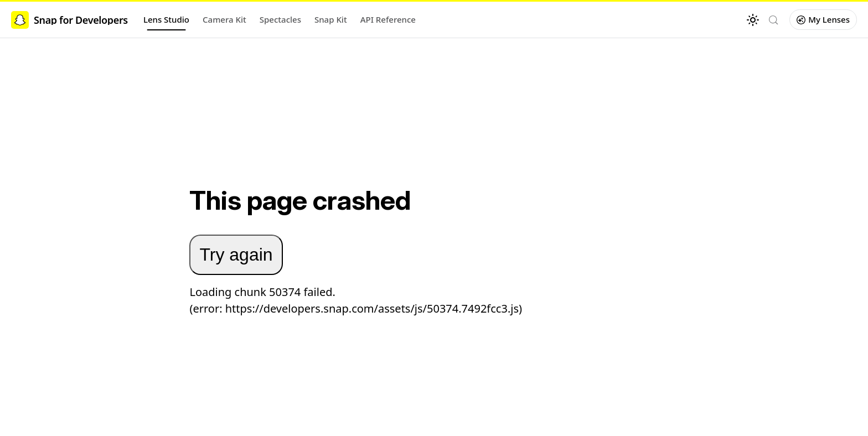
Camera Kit (224, 19)
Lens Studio (166, 19)
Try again (236, 255)
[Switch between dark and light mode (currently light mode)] (753, 20)
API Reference (388, 19)
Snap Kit (331, 19)
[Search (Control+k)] (773, 20)
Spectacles (280, 19)
